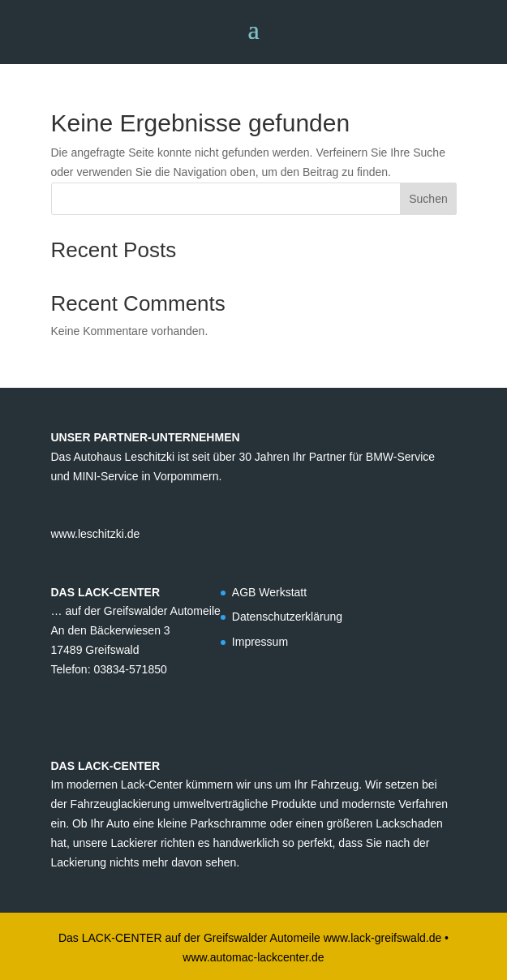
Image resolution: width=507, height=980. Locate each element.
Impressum (260, 642)
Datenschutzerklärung (287, 617)
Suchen (428, 199)
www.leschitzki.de (96, 534)
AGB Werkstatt (269, 592)
